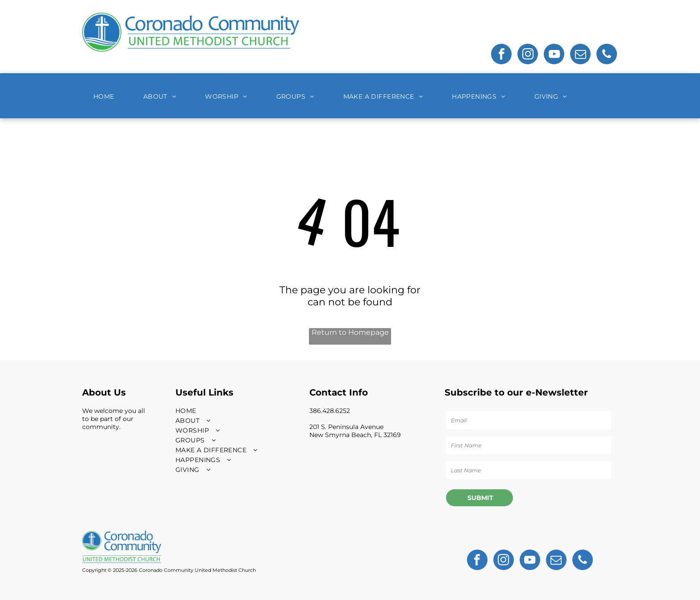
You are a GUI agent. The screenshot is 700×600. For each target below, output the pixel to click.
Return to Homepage (350, 332)
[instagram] (528, 55)
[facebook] (501, 55)
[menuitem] (107, 96)
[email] (580, 55)
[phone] (607, 55)
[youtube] (554, 55)
